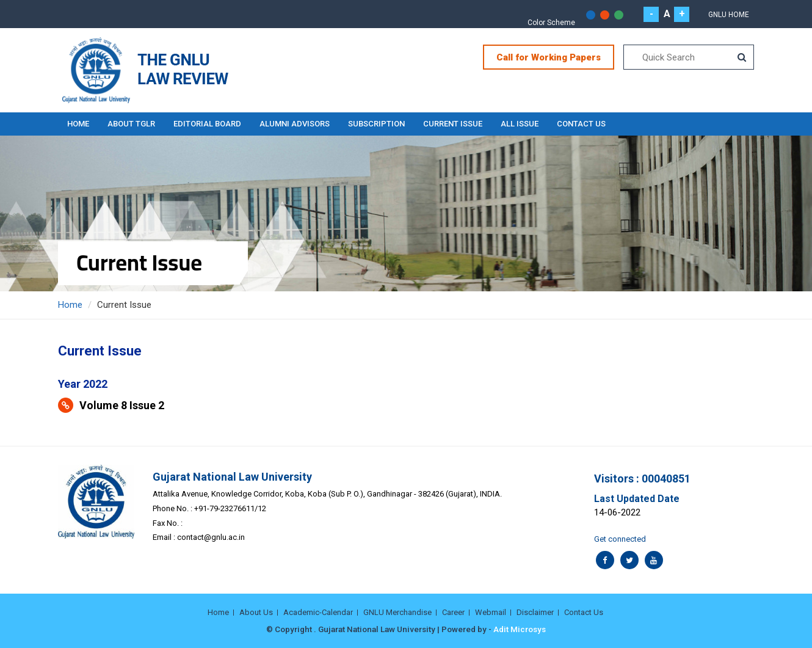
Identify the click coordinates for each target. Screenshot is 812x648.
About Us (256, 612)
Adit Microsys (520, 629)
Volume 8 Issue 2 (122, 405)
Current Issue (453, 124)
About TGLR (131, 124)
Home (78, 124)
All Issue (520, 124)
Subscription (376, 124)
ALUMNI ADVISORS (295, 124)
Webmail (491, 612)
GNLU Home (729, 15)
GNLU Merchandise (397, 612)
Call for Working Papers (549, 57)
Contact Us (581, 124)
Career (453, 612)
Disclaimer (535, 612)
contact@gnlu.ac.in (211, 537)
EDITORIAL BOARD (207, 124)
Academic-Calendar (318, 612)
